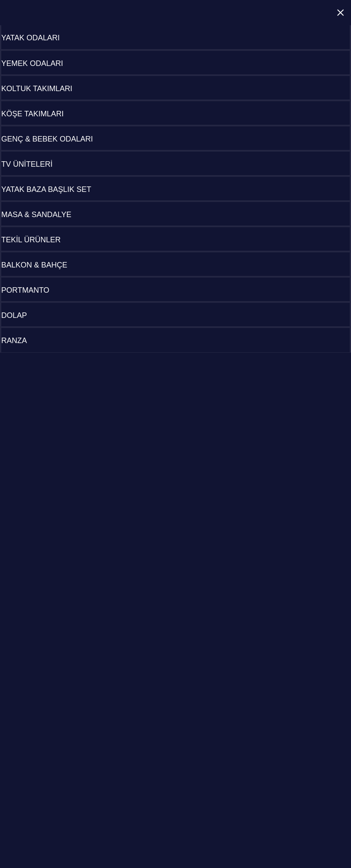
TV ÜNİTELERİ (27, 164)
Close (340, 13)
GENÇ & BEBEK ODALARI (47, 139)
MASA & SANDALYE (36, 215)
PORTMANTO (25, 290)
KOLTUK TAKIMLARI (37, 89)
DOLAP (14, 315)
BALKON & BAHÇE (34, 265)
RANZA (14, 341)
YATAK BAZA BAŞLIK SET (46, 189)
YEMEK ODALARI (32, 63)
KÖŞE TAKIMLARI (32, 114)
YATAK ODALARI (30, 38)
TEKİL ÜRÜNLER (31, 240)
